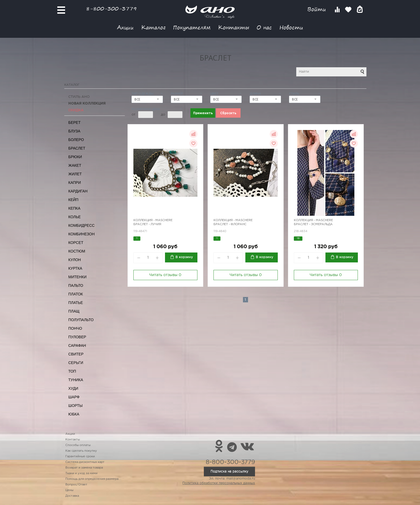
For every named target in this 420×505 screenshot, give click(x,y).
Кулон (75, 260)
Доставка (72, 496)
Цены (69, 490)
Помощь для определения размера (92, 479)
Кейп (73, 200)
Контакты (234, 27)
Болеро (76, 140)
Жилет (75, 174)
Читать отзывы (165, 275)
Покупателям (192, 27)
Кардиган (78, 191)
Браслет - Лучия (147, 224)
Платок (76, 294)
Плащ (74, 311)
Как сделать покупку (81, 451)
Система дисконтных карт (85, 462)
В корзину (184, 257)
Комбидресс (81, 225)
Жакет (75, 165)
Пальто (76, 285)
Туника (76, 380)
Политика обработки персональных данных (219, 483)
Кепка (74, 208)
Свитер (76, 354)
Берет (74, 122)
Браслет (77, 148)
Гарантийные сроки (80, 456)
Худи (73, 388)
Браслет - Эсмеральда (313, 224)
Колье (74, 217)
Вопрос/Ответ (76, 485)
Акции (125, 27)
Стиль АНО (79, 97)
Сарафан (77, 346)
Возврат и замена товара (84, 468)
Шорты (75, 406)
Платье (76, 303)
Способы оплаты (78, 445)
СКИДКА (76, 110)
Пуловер (77, 337)
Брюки (75, 157)
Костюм (77, 251)
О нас (264, 27)
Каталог (153, 27)
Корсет (76, 243)
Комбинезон (81, 234)
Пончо (75, 328)
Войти (318, 9)
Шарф (74, 397)
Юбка (74, 414)
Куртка (75, 268)
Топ (72, 371)
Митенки (77, 277)
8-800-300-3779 (111, 8)
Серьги (76, 363)
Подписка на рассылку (229, 471)
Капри (75, 183)
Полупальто (81, 320)
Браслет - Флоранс (230, 224)
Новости (291, 27)
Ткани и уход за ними (81, 473)
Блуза (74, 131)
